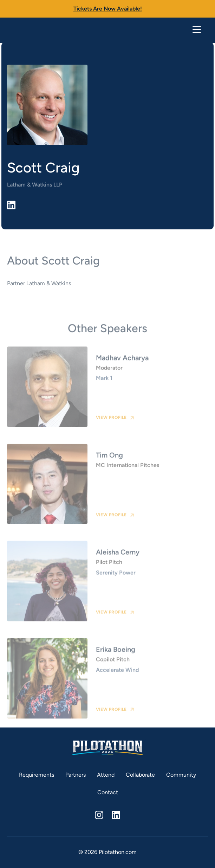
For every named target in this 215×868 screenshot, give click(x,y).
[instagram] (99, 815)
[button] (195, 30)
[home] (35, 30)
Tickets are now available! (108, 9)
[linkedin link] (11, 205)
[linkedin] (116, 815)
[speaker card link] (107, 390)
